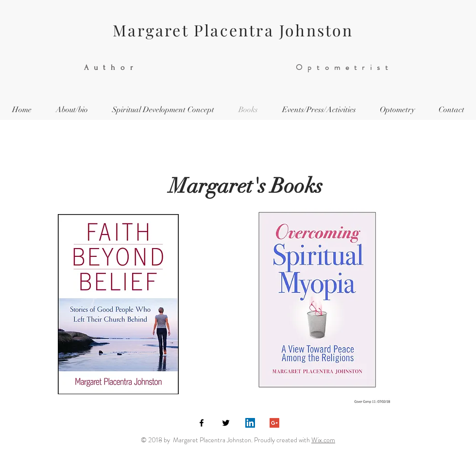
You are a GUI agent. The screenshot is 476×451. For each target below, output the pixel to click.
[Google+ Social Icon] (274, 423)
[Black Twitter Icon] (226, 423)
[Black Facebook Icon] (202, 423)
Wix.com (323, 440)
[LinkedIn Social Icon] (250, 423)
